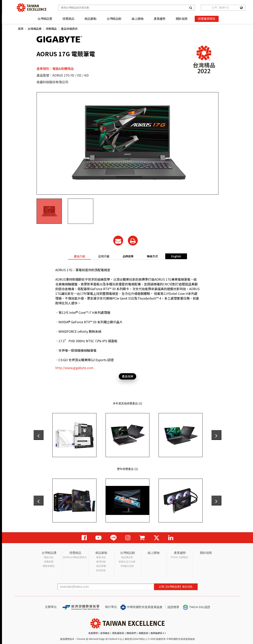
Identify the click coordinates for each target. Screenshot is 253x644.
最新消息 (101, 557)
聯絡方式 (152, 256)
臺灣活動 (101, 562)
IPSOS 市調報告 (179, 557)
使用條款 (105, 633)
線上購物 (137, 19)
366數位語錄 (127, 566)
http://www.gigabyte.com (74, 368)
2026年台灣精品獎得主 (75, 557)
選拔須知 (49, 557)
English (176, 256)
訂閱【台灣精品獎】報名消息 (176, 587)
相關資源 (143, 633)
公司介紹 (104, 256)
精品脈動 (90, 19)
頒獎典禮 (49, 562)
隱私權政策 (118, 633)
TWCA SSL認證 (196, 607)
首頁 (21, 29)
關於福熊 (182, 19)
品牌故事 (128, 256)
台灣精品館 (114, 19)
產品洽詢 (127, 376)
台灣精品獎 (45, 19)
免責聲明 (93, 633)
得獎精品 (68, 19)
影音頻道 (101, 570)
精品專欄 (101, 566)
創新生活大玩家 (127, 562)
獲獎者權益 (49, 566)
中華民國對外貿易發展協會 (141, 607)
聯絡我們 (131, 633)
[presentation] (39, 435)
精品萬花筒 (127, 557)
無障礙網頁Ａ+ (158, 633)
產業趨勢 (160, 19)
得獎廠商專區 (207, 19)
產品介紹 (79, 256)
